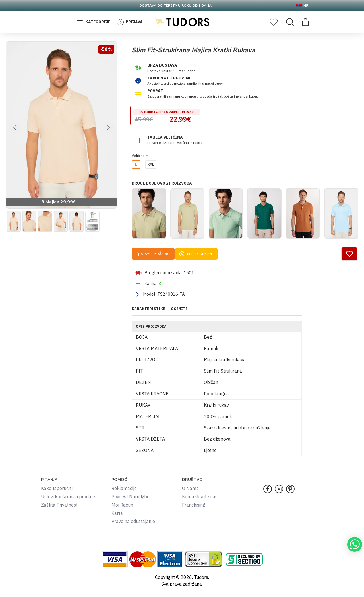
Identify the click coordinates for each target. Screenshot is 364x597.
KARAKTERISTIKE (148, 313)
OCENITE (179, 313)
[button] (15, 128)
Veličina (138, 156)
